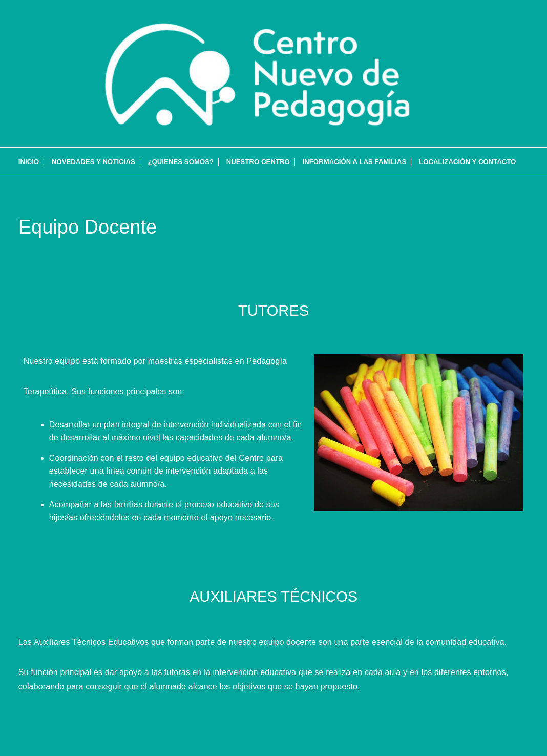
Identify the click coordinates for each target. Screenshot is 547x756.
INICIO (29, 162)
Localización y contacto (468, 162)
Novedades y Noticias (93, 162)
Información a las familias (354, 162)
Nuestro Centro (258, 162)
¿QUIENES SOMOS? (181, 162)
